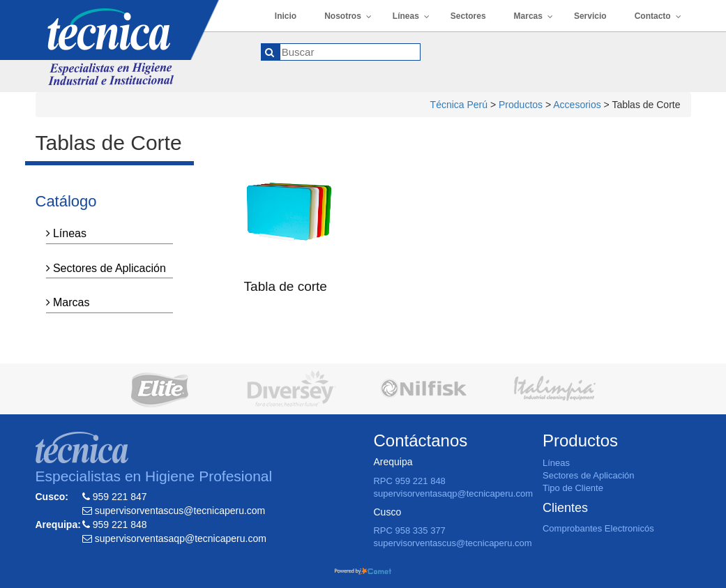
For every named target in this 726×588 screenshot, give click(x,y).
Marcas (68, 302)
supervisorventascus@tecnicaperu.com (452, 543)
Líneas (66, 233)
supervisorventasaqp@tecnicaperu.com (453, 493)
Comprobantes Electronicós (598, 528)
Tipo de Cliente (573, 488)
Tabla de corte (286, 286)
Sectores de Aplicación (106, 268)
